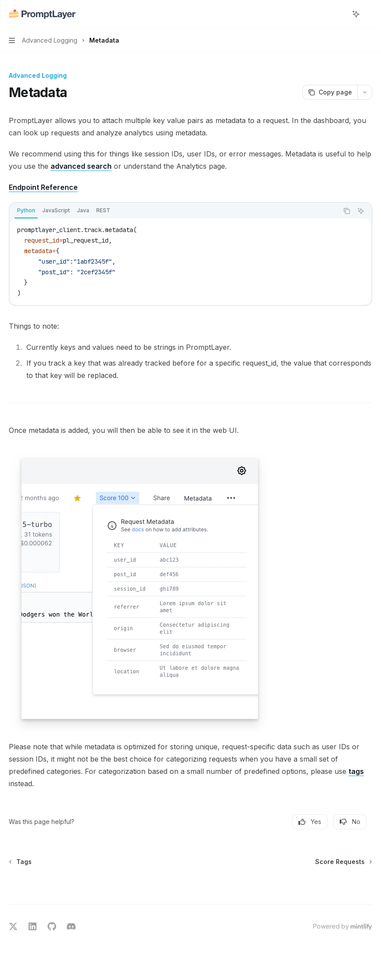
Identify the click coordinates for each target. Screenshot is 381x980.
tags (356, 771)
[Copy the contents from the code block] (347, 211)
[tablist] (174, 211)
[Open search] (340, 14)
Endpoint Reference (43, 187)
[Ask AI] (361, 211)
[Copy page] (330, 92)
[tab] (26, 211)
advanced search (81, 166)
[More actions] (370, 14)
